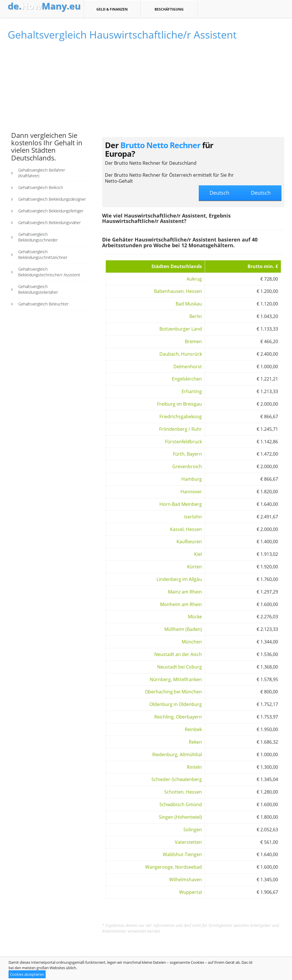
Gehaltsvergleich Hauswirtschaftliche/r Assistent (122, 35)
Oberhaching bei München (173, 692)
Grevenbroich (187, 466)
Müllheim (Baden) (183, 629)
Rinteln (194, 767)
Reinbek (193, 729)
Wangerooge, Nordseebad (174, 867)
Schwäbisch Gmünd (181, 804)
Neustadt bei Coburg (180, 667)
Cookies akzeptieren (27, 974)
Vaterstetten (188, 842)
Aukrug (194, 279)
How (44, 6)
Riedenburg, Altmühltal (177, 754)
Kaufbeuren (189, 542)
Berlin (196, 316)
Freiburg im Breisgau (180, 404)
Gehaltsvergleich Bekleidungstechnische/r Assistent (49, 272)
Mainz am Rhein (185, 592)
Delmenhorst (188, 367)
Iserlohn (193, 517)
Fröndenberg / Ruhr (181, 429)
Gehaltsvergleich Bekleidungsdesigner (52, 199)
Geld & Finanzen (112, 9)
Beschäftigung (169, 9)
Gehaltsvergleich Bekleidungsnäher (49, 223)
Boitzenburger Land (181, 329)
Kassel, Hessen (186, 529)
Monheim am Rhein (181, 604)
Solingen (193, 830)
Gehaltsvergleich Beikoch (41, 187)
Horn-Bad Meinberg (181, 504)
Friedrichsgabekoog (181, 416)
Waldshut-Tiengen (182, 854)
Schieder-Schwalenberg (177, 779)
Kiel (198, 554)
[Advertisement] (52, 89)
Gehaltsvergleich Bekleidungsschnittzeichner (43, 254)
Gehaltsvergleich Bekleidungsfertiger (51, 211)
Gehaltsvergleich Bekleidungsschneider (38, 237)
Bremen (193, 341)
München (192, 642)
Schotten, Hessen (183, 792)
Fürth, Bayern (187, 454)
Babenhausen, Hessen (178, 291)
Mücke (195, 617)
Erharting (192, 391)
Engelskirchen (187, 379)
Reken (195, 742)
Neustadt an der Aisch (178, 654)
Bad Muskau (189, 304)
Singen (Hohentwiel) (180, 817)
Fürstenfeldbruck (183, 442)
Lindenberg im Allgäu (179, 579)
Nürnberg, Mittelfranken (176, 679)
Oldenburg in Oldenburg (176, 704)
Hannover (191, 492)
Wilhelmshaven (185, 880)
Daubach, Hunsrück (181, 354)
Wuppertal (190, 892)
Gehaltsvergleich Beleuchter (43, 304)
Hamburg (192, 479)
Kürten (194, 567)
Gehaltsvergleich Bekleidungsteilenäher (38, 289)
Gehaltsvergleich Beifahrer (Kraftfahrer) (42, 173)
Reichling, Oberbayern (178, 717)
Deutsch (261, 193)
